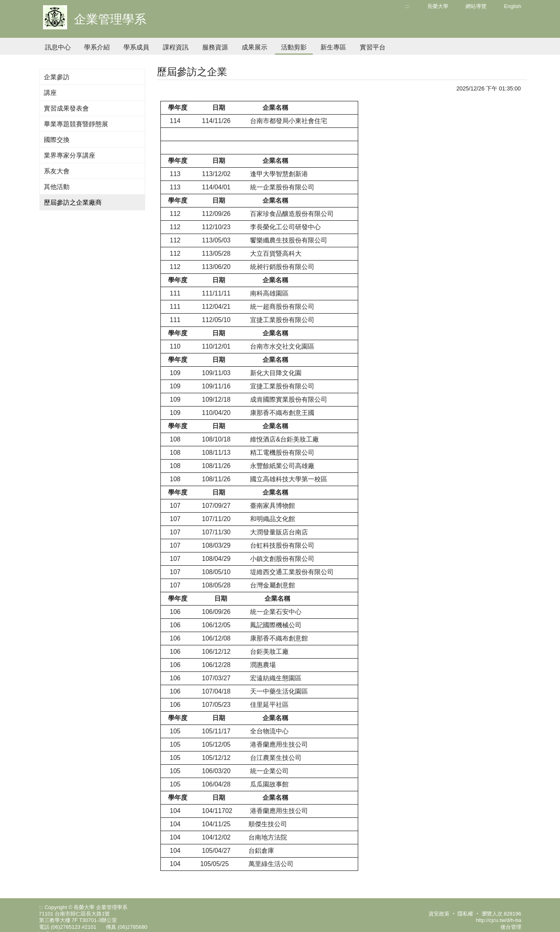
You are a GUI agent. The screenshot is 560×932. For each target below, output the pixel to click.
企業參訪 (57, 77)
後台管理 (511, 927)
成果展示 (254, 47)
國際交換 (57, 140)
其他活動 (57, 187)
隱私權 (465, 914)
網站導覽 (476, 6)
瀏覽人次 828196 (502, 914)
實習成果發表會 (66, 108)
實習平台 (373, 47)
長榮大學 (438, 6)
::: (407, 6)
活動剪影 (294, 47)
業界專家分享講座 (70, 155)
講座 (50, 93)
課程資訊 (176, 47)
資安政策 (439, 914)
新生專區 (333, 47)
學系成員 (136, 47)
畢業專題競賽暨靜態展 (76, 124)
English (513, 6)
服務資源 (215, 47)
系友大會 (57, 171)
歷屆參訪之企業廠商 (73, 202)
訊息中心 (58, 47)
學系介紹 (97, 47)
